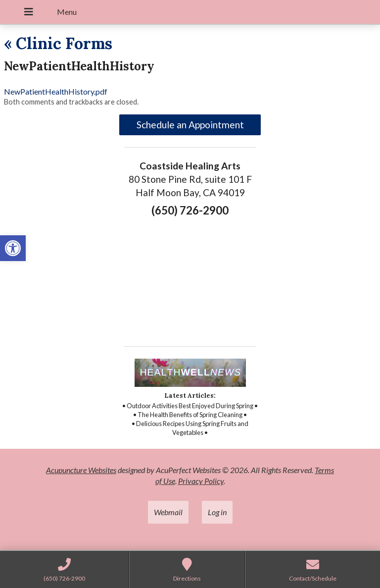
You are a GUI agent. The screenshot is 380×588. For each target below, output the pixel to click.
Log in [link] (217, 512)
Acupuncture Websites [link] (81, 470)
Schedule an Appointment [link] (190, 125)
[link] (13, 248)
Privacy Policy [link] (201, 481)
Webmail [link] (168, 512)
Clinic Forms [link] (58, 43)
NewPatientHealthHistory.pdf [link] (56, 91)
